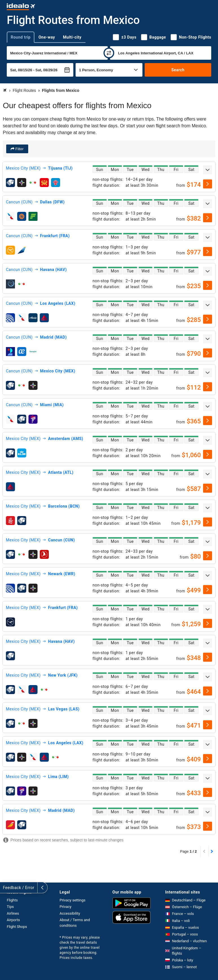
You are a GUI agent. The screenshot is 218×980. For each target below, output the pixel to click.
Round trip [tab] (21, 37)
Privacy (65, 907)
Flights (12, 900)
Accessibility (70, 913)
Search (178, 70)
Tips (10, 907)
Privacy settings (72, 900)
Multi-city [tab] (72, 37)
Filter (19, 149)
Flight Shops (17, 927)
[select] (208, 184)
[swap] (109, 53)
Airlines (13, 913)
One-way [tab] (47, 37)
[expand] (208, 170)
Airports (13, 920)
